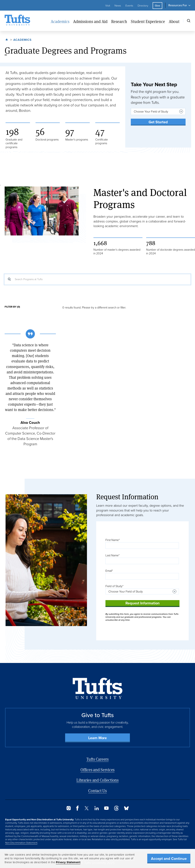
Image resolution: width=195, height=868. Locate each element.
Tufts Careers (97, 759)
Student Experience (148, 21)
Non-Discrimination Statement (21, 843)
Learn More (97, 738)
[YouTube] (106, 809)
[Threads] (116, 810)
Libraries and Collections (97, 780)
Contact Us (97, 791)
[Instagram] (69, 809)
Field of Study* (114, 586)
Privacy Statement (68, 862)
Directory (143, 6)
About (174, 21)
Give (157, 6)
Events (129, 6)
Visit (108, 6)
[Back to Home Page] (98, 688)
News (118, 6)
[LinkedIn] (97, 809)
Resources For (178, 5)
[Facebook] (77, 810)
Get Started (158, 122)
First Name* (113, 540)
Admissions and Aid (90, 21)
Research (119, 21)
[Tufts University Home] (17, 21)
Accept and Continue (169, 859)
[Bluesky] (126, 809)
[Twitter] (87, 809)
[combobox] (158, 112)
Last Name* (112, 555)
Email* (109, 571)
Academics (60, 21)
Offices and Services (97, 770)
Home (7, 39)
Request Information (143, 603)
